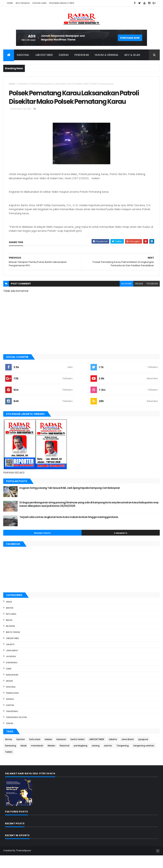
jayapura (11, 669)
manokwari (12, 687)
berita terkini (13, 645)
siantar (10, 718)
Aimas (9, 615)
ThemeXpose (23, 863)
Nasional (23, 56)
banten (10, 620)
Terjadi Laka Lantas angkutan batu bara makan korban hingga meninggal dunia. (69, 530)
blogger (126, 296)
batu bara (11, 627)
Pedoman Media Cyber (62, 3)
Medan (9, 694)
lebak (9, 681)
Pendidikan (82, 56)
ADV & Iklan (132, 56)
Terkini (10, 736)
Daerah (64, 56)
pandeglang (12, 706)
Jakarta (10, 657)
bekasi (9, 633)
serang (10, 712)
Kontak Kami (39, 3)
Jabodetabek (44, 56)
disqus (139, 296)
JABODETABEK (13, 651)
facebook (152, 296)
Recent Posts (42, 546)
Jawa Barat (12, 663)
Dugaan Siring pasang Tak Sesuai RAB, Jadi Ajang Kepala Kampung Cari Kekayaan (70, 500)
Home (10, 3)
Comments (121, 546)
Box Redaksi (23, 3)
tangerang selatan (16, 730)
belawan (10, 639)
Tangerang (12, 724)
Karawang (12, 675)
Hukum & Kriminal (107, 56)
